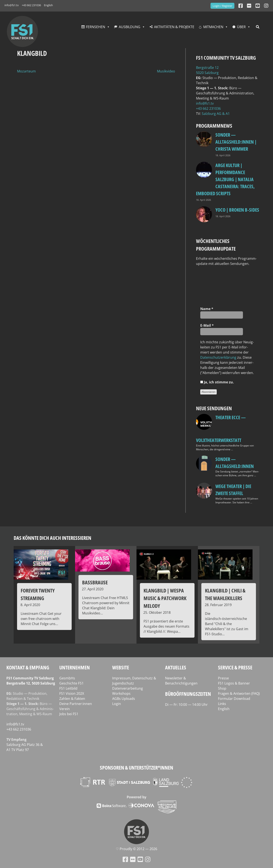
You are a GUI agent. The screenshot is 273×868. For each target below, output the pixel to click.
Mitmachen (213, 27)
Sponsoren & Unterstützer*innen (136, 768)
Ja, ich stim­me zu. (217, 382)
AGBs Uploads (124, 699)
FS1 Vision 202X (72, 693)
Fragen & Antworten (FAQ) (239, 693)
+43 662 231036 (31, 5)
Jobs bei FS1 (69, 714)
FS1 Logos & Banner (234, 683)
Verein (65, 709)
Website (121, 667)
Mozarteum (26, 71)
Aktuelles (176, 667)
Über (241, 27)
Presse (223, 678)
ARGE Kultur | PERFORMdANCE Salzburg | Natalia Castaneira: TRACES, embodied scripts (225, 179)
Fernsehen (96, 27)
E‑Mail (207, 325)
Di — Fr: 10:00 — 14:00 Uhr (186, 705)
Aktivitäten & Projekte (174, 27)
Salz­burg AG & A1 (216, 114)
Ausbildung (130, 27)
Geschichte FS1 (71, 683)
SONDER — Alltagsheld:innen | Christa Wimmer (236, 142)
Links (222, 704)
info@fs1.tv (12, 5)
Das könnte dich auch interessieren (52, 538)
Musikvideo (166, 71)
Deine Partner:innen (76, 704)
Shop (222, 688)
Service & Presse (235, 667)
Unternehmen (75, 667)
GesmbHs (67, 678)
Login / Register (222, 6)
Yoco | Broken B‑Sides (237, 210)
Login (117, 704)
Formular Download (234, 699)
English (48, 5)
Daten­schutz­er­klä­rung (218, 357)
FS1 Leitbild (68, 688)
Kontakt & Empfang (28, 667)
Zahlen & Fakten (72, 699)
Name (207, 309)
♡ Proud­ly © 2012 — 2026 (136, 849)
